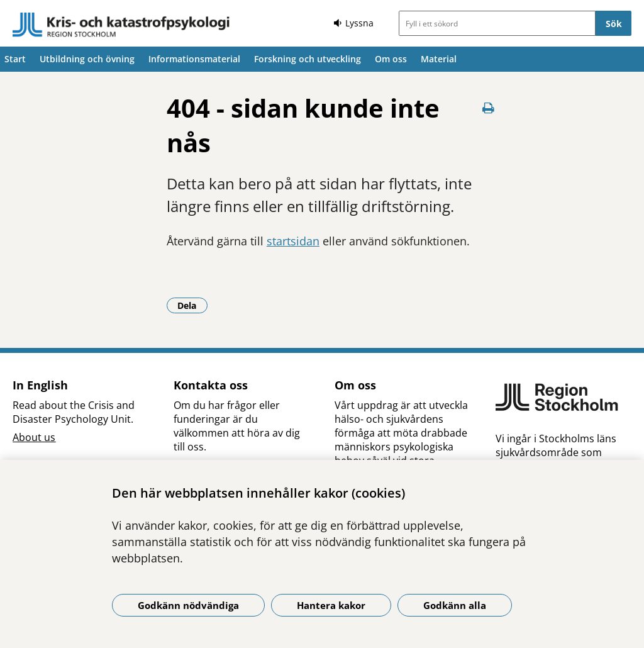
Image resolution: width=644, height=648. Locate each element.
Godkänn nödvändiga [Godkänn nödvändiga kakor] (188, 605)
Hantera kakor (331, 605)
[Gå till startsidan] (121, 25)
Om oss (391, 59)
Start (15, 59)
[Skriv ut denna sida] (488, 108)
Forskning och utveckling (308, 59)
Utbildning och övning (87, 59)
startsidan (293, 241)
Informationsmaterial (194, 59)
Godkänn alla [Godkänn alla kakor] (455, 605)
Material (439, 59)
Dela (192, 305)
